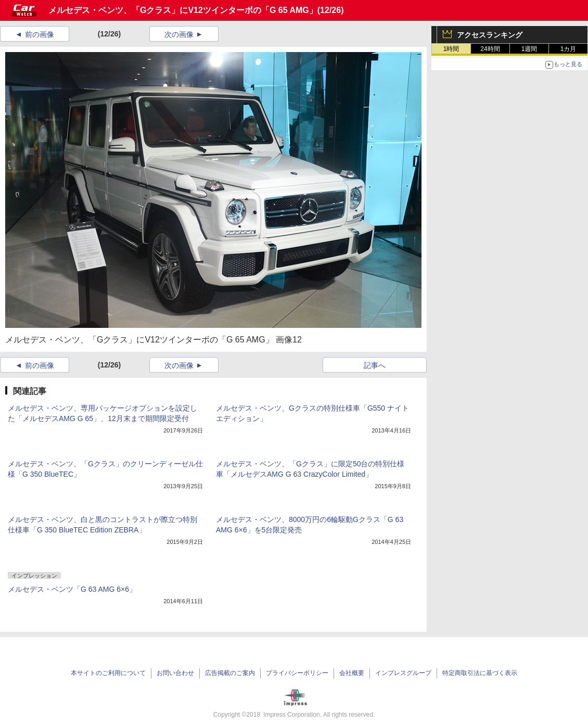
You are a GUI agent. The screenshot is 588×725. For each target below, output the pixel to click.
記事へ (375, 365)
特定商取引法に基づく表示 (480, 673)
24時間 (490, 49)
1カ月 (568, 49)
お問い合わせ (175, 673)
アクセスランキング (490, 35)
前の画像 (40, 34)
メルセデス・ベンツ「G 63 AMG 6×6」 (72, 589)
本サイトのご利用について (108, 673)
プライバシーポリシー (297, 673)
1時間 (451, 49)
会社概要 (352, 673)
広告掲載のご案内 (230, 673)
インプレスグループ (403, 673)
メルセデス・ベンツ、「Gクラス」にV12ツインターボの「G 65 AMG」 (183, 10)
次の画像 (179, 34)
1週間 (529, 49)
